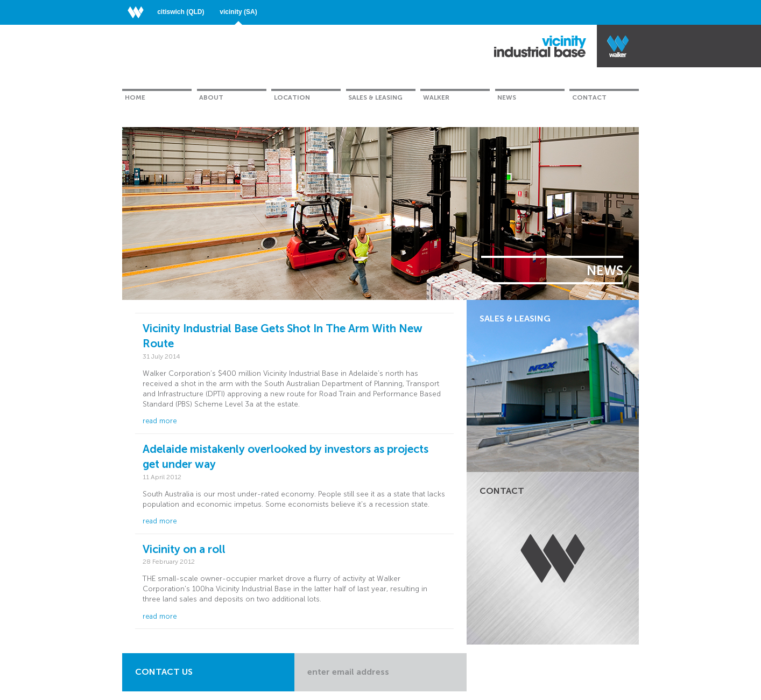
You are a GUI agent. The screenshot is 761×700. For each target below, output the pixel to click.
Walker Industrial (618, 46)
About (211, 97)
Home (135, 97)
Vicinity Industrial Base (540, 46)
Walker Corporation (139, 12)
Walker (436, 97)
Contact (589, 97)
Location (292, 97)
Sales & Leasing (375, 97)
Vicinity (238, 12)
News (507, 97)
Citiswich (181, 12)
